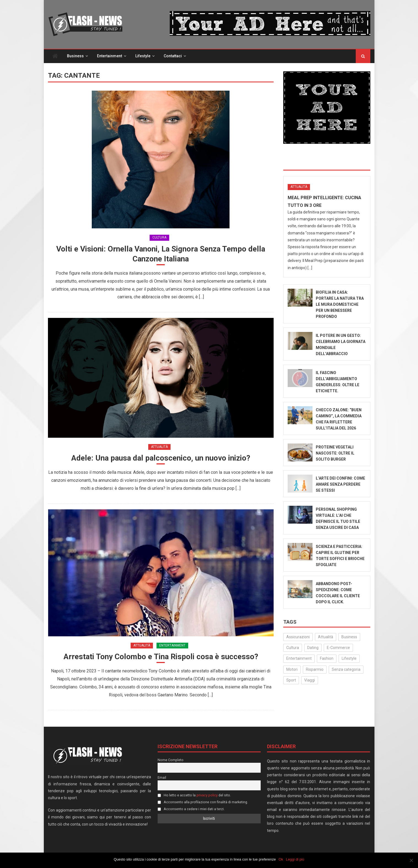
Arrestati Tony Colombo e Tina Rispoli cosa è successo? (161, 657)
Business (75, 56)
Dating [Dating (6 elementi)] (313, 648)
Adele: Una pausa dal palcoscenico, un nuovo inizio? (161, 459)
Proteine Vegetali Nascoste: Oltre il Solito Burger (335, 453)
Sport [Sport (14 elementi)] (291, 680)
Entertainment (110, 56)
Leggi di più (295, 859)
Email (162, 778)
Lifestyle (143, 56)
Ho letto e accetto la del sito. (194, 796)
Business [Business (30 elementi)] (349, 637)
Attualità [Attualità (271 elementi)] (326, 637)
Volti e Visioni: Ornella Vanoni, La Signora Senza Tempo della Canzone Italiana (161, 254)
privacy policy (207, 796)
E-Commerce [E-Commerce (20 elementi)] (338, 648)
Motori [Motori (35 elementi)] (292, 669)
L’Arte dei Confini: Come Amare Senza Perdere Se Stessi (340, 485)
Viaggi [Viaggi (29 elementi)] (310, 680)
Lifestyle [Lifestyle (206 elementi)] (349, 659)
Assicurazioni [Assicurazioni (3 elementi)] (298, 637)
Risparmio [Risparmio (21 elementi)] (315, 669)
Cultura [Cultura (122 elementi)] (293, 648)
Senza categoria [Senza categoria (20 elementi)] (346, 669)
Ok (281, 859)
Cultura (159, 238)
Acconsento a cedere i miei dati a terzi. (191, 809)
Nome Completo (171, 760)
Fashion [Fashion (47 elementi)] (327, 659)
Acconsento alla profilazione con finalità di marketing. (203, 803)
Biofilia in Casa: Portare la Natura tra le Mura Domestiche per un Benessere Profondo (340, 305)
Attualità (159, 447)
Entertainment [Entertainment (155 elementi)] (299, 659)
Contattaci (173, 56)
